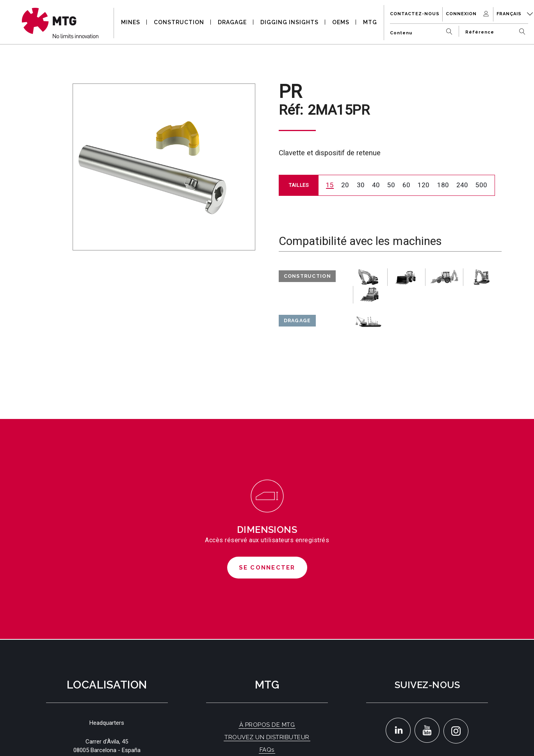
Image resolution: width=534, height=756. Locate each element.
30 (361, 185)
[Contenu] (423, 30)
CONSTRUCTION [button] (179, 22)
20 (345, 185)
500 (481, 185)
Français (515, 14)
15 (330, 185)
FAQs (267, 750)
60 (406, 185)
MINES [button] (131, 22)
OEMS (341, 22)
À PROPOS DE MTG (267, 725)
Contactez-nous (415, 14)
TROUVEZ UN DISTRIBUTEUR (267, 737)
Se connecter (267, 568)
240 (462, 185)
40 (376, 185)
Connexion (468, 14)
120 (424, 185)
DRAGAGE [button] (232, 22)
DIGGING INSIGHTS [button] (289, 22)
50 (391, 185)
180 (443, 185)
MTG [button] (370, 22)
